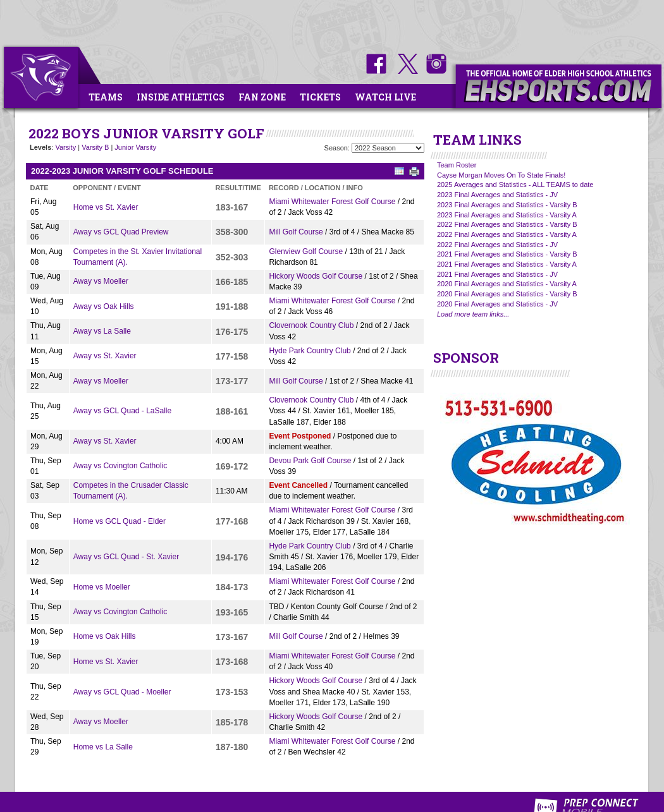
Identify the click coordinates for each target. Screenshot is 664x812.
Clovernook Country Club (311, 325)
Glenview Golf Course (306, 251)
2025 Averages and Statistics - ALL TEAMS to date (515, 185)
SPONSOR (466, 358)
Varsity (65, 147)
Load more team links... (473, 314)
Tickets (320, 97)
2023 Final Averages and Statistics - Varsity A (507, 215)
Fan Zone (262, 97)
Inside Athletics (181, 97)
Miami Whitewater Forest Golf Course (332, 202)
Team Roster (457, 165)
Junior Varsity (135, 147)
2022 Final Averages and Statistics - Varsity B (507, 224)
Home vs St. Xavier (106, 207)
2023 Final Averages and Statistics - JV (497, 195)
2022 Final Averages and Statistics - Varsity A (507, 234)
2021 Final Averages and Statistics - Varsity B (507, 254)
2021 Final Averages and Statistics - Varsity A (507, 264)
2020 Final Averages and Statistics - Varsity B (507, 294)
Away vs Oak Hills (104, 306)
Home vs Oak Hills (105, 636)
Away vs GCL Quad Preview (121, 232)
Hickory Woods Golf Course (316, 276)
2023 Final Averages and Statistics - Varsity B (507, 205)
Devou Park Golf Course (310, 461)
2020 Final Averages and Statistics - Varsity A (507, 284)
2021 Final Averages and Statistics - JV (497, 274)
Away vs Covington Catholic (120, 466)
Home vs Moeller (102, 587)
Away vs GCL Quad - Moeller (122, 692)
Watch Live (385, 97)
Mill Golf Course (296, 232)
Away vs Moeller (101, 281)
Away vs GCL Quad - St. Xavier (126, 557)
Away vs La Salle (102, 331)
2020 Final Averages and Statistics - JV (497, 304)
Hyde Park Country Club (310, 351)
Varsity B (95, 147)
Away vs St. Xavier (105, 356)
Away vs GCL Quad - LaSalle (122, 411)
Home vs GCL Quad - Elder (120, 521)
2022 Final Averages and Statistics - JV (497, 245)
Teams (106, 97)
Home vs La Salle (103, 747)
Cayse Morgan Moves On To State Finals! (501, 175)
